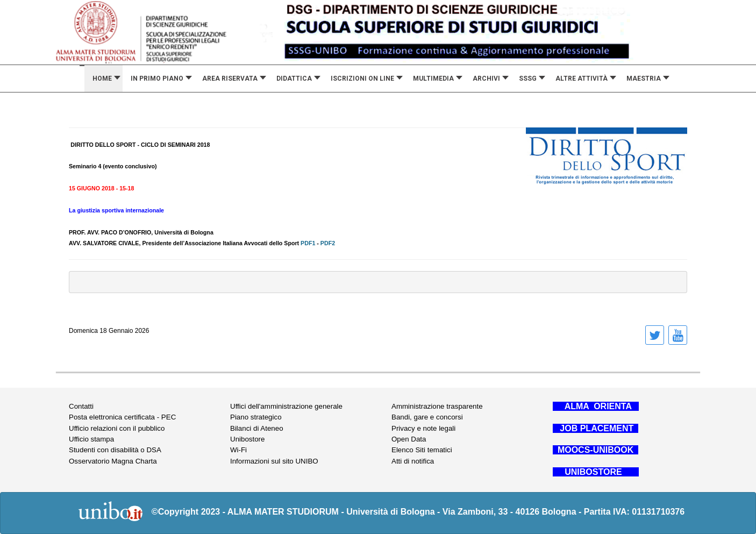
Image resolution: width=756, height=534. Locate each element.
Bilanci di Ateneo (257, 428)
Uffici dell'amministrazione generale (286, 406)
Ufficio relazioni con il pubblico (117, 428)
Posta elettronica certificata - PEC (122, 417)
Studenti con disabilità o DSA (115, 450)
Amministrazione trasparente (437, 406)
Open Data (409, 439)
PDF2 (328, 243)
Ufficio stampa (91, 439)
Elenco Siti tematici (422, 450)
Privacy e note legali (423, 428)
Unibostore (247, 439)
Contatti (81, 406)
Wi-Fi (238, 450)
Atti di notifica (413, 461)
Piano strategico (256, 417)
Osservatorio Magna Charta (113, 461)
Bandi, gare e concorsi (427, 417)
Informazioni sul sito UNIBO (274, 461)
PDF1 (307, 243)
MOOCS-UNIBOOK (595, 450)
